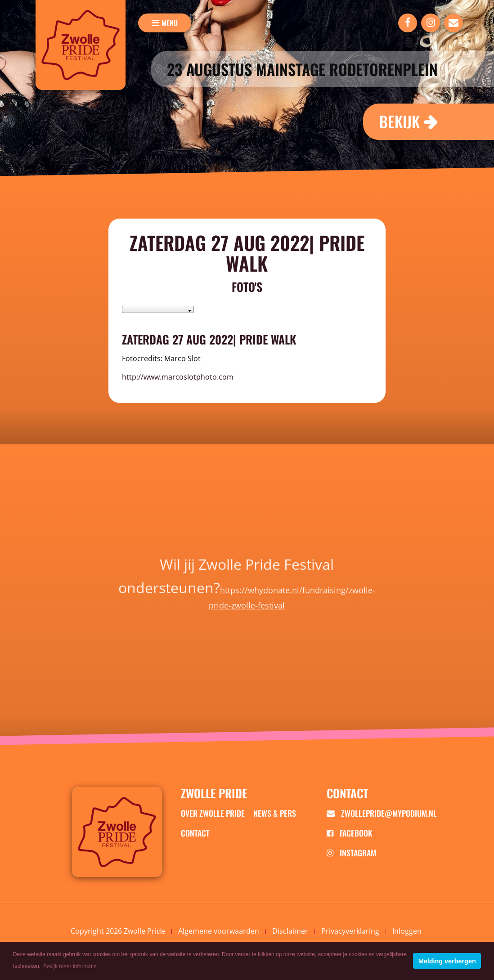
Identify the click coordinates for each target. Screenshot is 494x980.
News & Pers (275, 813)
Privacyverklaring (350, 931)
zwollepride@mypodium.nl (382, 813)
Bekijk (400, 121)
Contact (195, 833)
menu (170, 23)
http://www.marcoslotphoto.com (178, 377)
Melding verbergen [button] (447, 961)
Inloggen (407, 931)
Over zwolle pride (213, 813)
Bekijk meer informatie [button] (70, 967)
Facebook (350, 833)
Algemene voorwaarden (219, 931)
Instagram (351, 853)
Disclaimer (290, 931)
